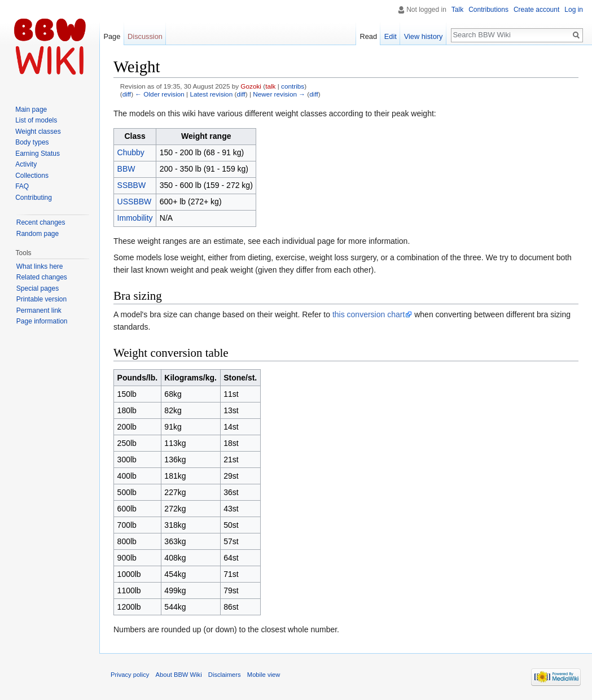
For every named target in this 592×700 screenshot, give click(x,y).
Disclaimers (225, 675)
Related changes (42, 277)
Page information (42, 321)
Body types (32, 142)
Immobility (135, 218)
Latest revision (211, 94)
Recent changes (41, 222)
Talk (457, 10)
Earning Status (38, 154)
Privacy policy (130, 675)
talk (270, 86)
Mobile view (264, 675)
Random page (38, 234)
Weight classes (38, 132)
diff (127, 94)
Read (368, 36)
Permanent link (39, 310)
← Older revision (160, 94)
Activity (26, 164)
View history (424, 36)
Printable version (41, 299)
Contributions (488, 10)
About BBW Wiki (179, 675)
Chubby (131, 152)
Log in (574, 10)
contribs (293, 86)
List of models (36, 120)
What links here (40, 266)
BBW (126, 169)
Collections (32, 176)
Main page (31, 110)
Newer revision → (279, 94)
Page (112, 36)
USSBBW (135, 202)
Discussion (145, 36)
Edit (391, 36)
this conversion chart (369, 314)
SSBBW (132, 185)
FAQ (22, 186)
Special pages (38, 288)
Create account (536, 10)
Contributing (34, 198)
